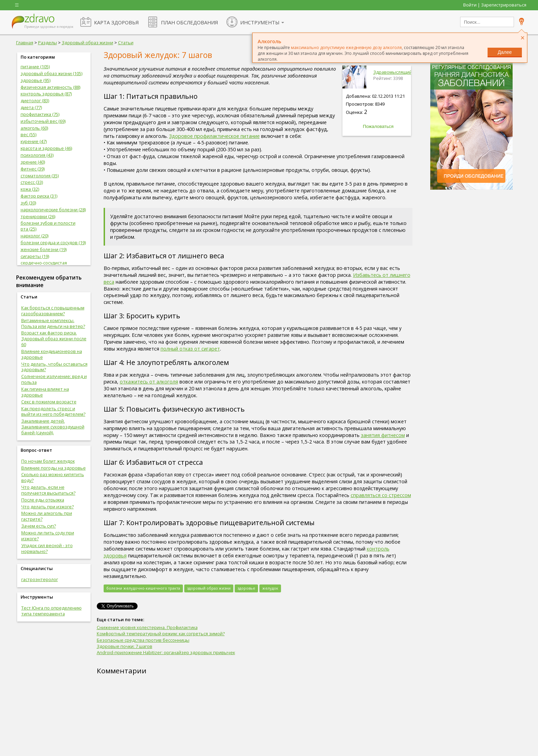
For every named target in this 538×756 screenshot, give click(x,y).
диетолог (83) (35, 101)
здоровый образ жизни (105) (51, 73)
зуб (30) (28, 203)
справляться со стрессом (381, 495)
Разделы (48, 43)
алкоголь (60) (34, 128)
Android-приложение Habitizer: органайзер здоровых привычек (166, 652)
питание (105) (35, 67)
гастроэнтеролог (40, 579)
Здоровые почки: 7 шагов (125, 646)
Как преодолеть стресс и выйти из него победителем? (53, 411)
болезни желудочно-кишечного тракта (143, 588)
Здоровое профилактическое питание (214, 136)
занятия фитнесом (383, 435)
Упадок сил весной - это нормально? (47, 548)
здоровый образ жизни (209, 588)
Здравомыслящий (393, 72)
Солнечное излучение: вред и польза (54, 379)
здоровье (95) (36, 80)
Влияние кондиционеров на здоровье (52, 354)
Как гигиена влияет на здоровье (45, 392)
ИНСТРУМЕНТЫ (260, 22)
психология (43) (37, 155)
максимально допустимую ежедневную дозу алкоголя (346, 48)
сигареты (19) (35, 256)
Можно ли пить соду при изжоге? (48, 536)
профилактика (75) (40, 114)
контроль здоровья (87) (46, 94)
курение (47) (34, 141)
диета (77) (31, 107)
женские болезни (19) (44, 249)
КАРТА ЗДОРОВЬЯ (116, 22)
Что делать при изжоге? (48, 507)
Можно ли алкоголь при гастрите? (47, 516)
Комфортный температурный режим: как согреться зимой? (161, 634)
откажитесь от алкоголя (149, 382)
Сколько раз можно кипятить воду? (53, 477)
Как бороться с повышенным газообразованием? (53, 311)
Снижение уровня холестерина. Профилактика (147, 627)
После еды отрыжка (43, 500)
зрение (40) (33, 162)
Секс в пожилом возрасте (49, 402)
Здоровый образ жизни (87, 43)
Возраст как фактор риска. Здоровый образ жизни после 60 (54, 339)
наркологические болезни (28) (53, 210)
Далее (505, 52)
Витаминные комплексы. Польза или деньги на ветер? (53, 323)
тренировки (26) (38, 216)
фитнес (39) (33, 169)
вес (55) (28, 134)
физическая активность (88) (50, 87)
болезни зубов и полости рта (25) (48, 226)
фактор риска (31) (39, 196)
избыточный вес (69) (43, 121)
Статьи (126, 43)
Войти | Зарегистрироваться (495, 5)
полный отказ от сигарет (190, 349)
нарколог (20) (34, 236)
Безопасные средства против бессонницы (143, 640)
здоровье (246, 588)
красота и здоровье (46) (46, 148)
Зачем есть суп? (39, 526)
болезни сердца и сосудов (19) (53, 243)
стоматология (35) (40, 176)
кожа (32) (30, 189)
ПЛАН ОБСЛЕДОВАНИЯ (189, 22)
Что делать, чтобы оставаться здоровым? (54, 367)
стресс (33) (32, 182)
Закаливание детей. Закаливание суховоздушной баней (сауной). (53, 427)
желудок (270, 588)
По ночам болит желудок (48, 461)
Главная (25, 43)
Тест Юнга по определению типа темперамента (51, 611)
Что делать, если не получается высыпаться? (48, 490)
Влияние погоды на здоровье (54, 468)
